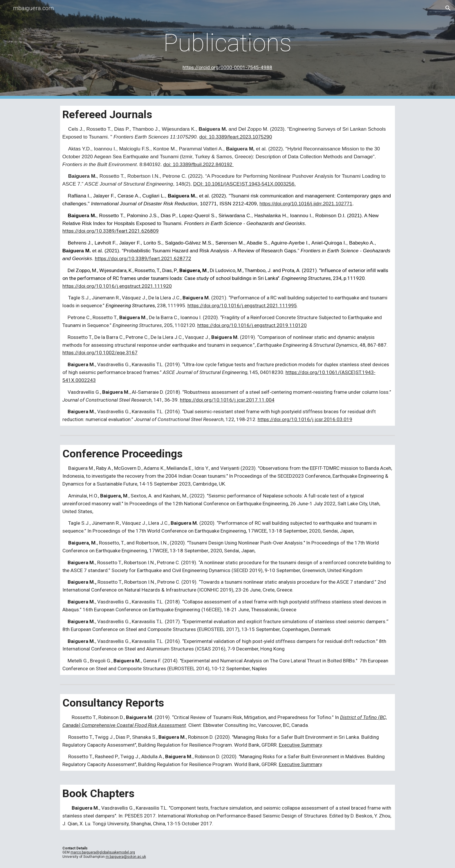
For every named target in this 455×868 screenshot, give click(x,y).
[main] (228, 50)
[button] (448, 8)
